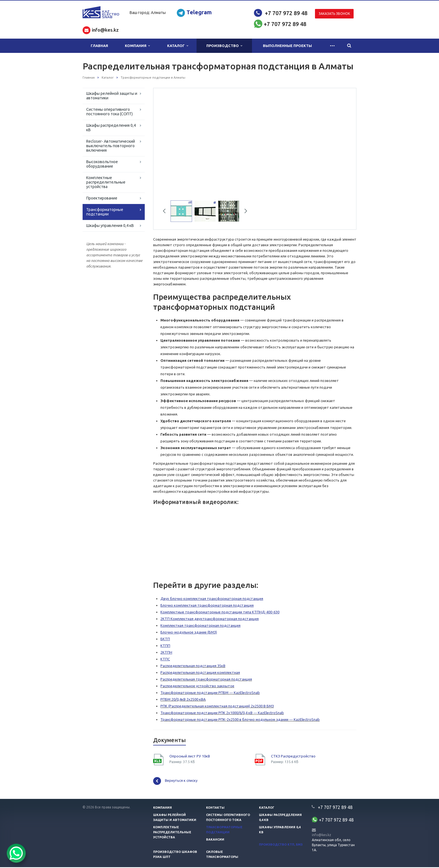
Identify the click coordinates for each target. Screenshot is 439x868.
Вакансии (215, 840)
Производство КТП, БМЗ (281, 845)
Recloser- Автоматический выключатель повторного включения (111, 146)
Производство (224, 46)
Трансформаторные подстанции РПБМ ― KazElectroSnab (210, 693)
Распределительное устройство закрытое (197, 687)
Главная (99, 46)
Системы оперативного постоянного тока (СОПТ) (109, 112)
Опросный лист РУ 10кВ (190, 757)
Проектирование (102, 198)
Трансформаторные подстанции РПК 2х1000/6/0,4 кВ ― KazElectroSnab (222, 714)
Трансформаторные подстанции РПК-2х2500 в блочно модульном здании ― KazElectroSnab (240, 720)
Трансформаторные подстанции (105, 212)
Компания (137, 46)
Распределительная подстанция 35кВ (193, 667)
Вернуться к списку (175, 782)
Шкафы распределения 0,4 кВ (111, 128)
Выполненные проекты (287, 46)
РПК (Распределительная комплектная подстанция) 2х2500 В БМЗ (217, 707)
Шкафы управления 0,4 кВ (110, 226)
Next (244, 213)
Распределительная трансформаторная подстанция (206, 680)
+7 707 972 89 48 (286, 13)
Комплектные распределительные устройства (106, 182)
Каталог (178, 46)
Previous (166, 213)
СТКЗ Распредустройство (293, 757)
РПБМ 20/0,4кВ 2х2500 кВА (183, 700)
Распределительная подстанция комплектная (200, 673)
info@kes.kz (322, 836)
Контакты (215, 808)
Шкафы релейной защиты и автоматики (112, 96)
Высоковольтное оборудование (102, 164)
